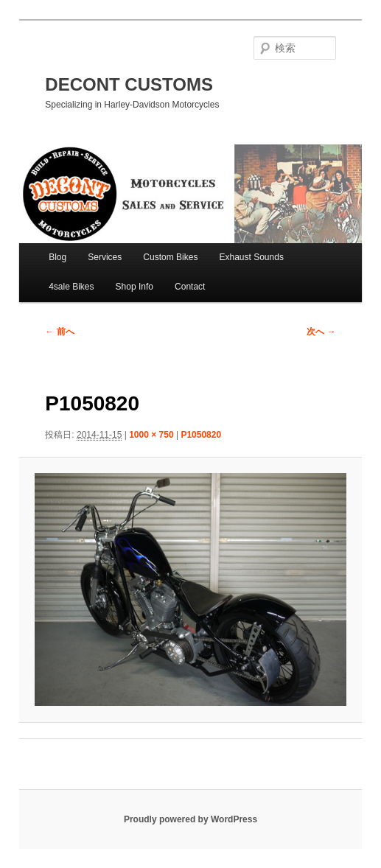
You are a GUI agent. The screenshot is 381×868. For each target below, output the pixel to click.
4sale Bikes (71, 287)
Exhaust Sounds (251, 257)
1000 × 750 (151, 435)
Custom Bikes (170, 257)
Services (105, 257)
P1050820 (201, 435)
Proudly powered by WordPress (190, 819)
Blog (57, 257)
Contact (190, 287)
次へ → (321, 332)
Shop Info (134, 287)
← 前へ (59, 332)
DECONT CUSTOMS (129, 84)
